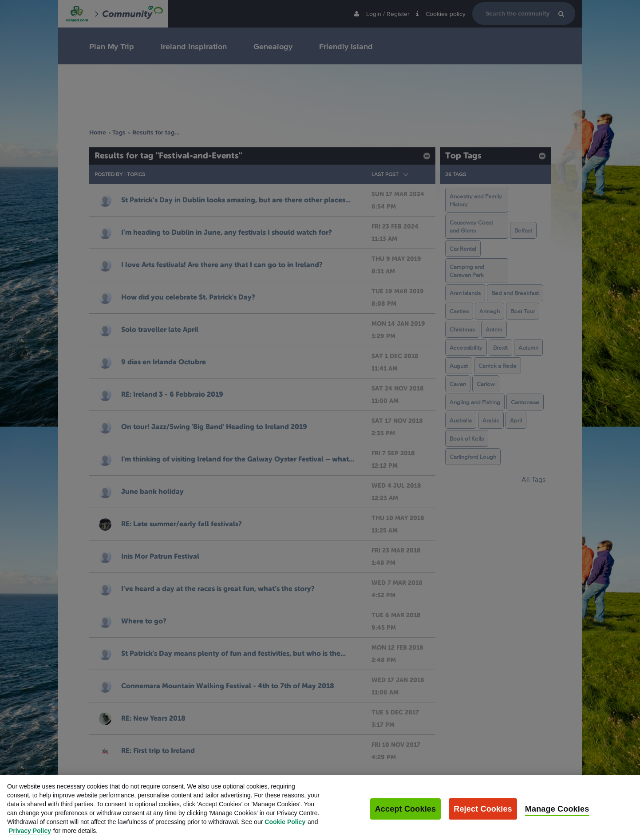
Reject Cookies (483, 816)
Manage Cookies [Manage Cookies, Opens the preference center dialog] (557, 816)
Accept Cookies (406, 816)
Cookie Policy (285, 829)
